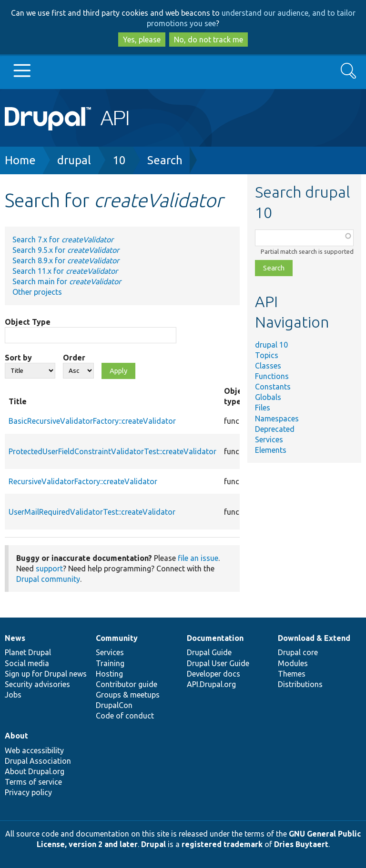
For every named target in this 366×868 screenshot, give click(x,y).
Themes (292, 674)
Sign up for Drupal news (46, 674)
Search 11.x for (65, 271)
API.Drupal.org (211, 684)
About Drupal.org (35, 771)
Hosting (109, 674)
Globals (268, 397)
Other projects (37, 292)
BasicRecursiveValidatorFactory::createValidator (92, 421)
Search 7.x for (63, 239)
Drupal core (298, 652)
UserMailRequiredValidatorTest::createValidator (92, 512)
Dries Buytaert (301, 844)
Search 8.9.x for (66, 260)
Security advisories (37, 684)
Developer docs (213, 674)
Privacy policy (28, 792)
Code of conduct (125, 716)
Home (20, 160)
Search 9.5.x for (66, 250)
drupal (74, 160)
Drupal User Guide (218, 663)
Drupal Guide (209, 652)
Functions (272, 376)
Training (110, 663)
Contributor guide (127, 684)
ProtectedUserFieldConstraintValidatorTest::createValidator (112, 451)
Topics (267, 355)
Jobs (13, 695)
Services (269, 439)
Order (74, 358)
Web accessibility (34, 750)
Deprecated (275, 429)
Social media (27, 663)
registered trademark (222, 844)
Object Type (28, 322)
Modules (293, 663)
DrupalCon (114, 705)
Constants (273, 387)
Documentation (215, 638)
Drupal (153, 844)
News (15, 638)
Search (165, 160)
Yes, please (142, 40)
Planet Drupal (28, 652)
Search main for (67, 281)
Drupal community (48, 579)
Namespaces (277, 419)
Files (263, 408)
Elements (271, 450)
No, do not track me (208, 40)
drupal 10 (271, 345)
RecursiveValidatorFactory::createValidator (83, 481)
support (49, 569)
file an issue (198, 558)
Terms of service (33, 782)
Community (117, 638)
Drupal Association (38, 761)
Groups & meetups (128, 695)
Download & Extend (314, 638)
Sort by (18, 358)
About (16, 736)
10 (119, 160)
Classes (268, 366)
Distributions (300, 684)
